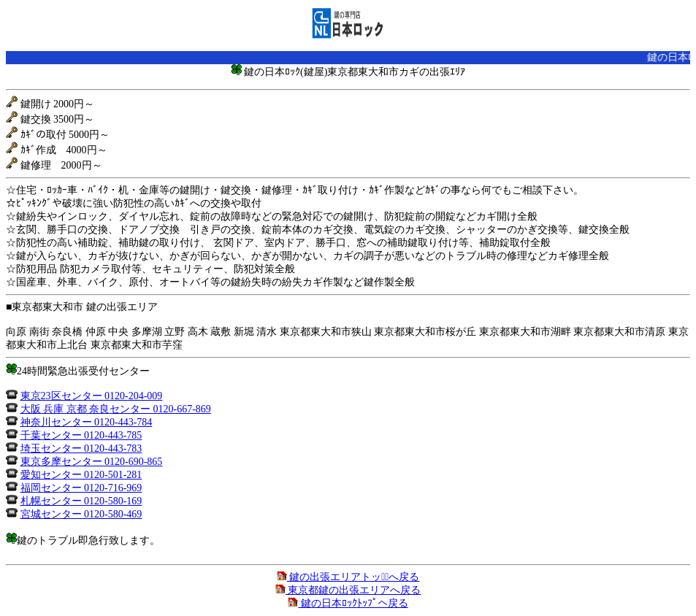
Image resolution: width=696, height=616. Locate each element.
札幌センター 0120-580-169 (81, 501)
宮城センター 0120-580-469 (81, 514)
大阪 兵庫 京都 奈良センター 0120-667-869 (116, 409)
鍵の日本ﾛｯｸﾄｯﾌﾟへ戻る (348, 603)
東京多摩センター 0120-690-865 (92, 462)
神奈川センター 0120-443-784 (87, 422)
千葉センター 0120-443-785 (81, 435)
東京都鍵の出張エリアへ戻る (348, 590)
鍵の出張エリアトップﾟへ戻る (348, 577)
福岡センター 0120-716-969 (81, 488)
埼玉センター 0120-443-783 (81, 448)
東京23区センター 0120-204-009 (92, 396)
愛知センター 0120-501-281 (81, 475)
